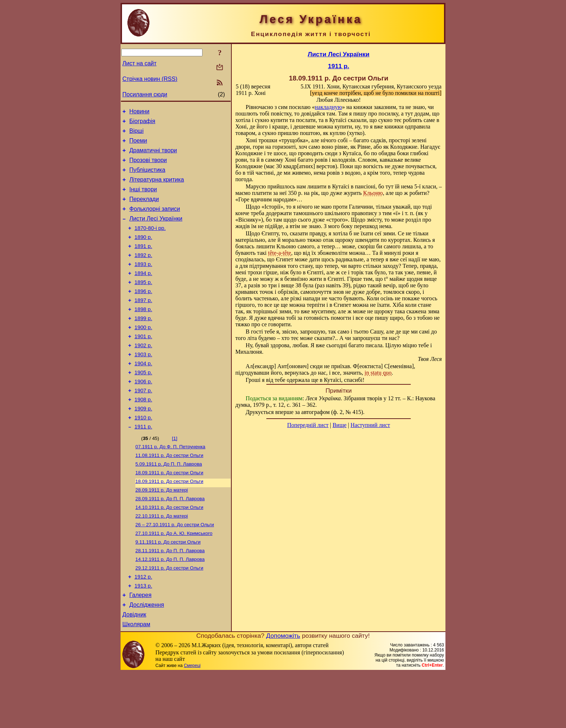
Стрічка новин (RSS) (150, 79)
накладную (328, 107)
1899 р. (143, 343)
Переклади (144, 210)
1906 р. (143, 414)
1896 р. (143, 313)
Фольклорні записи (154, 221)
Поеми (138, 145)
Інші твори (143, 199)
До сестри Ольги (169, 495)
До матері (162, 532)
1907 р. (143, 424)
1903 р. (143, 384)
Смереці (192, 721)
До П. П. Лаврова (169, 504)
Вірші (136, 134)
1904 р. (143, 394)
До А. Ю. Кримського (174, 579)
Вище (339, 425)
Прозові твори (148, 167)
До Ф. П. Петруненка (170, 485)
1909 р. (143, 444)
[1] (175, 476)
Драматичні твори (153, 156)
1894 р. (143, 293)
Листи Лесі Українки (156, 232)
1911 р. (143, 465)
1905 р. (143, 404)
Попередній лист (308, 425)
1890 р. (143, 252)
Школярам (136, 679)
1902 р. (143, 374)
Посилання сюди (145, 94)
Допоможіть (283, 691)
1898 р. (143, 333)
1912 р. (143, 627)
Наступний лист (370, 425)
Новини (139, 112)
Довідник (134, 669)
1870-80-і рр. (150, 242)
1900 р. (143, 353)
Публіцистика (147, 177)
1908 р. (143, 434)
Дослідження (147, 658)
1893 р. (143, 283)
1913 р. (143, 637)
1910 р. (143, 454)
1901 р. (143, 363)
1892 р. (143, 273)
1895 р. (143, 303)
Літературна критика (156, 188)
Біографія (142, 123)
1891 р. (143, 262)
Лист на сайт (140, 63)
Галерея (140, 647)
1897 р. (143, 323)
